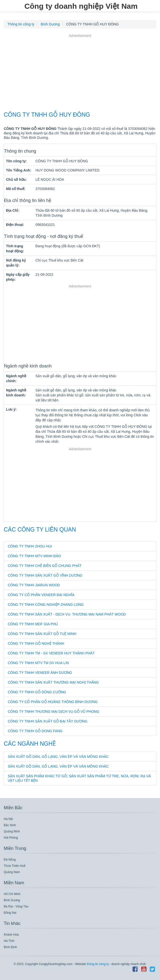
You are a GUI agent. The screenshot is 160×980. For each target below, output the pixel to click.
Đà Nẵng (10, 860)
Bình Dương (12, 900)
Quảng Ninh (12, 831)
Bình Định (10, 947)
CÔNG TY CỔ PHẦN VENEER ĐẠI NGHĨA (41, 595)
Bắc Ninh (10, 825)
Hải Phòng (11, 838)
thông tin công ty (98, 964)
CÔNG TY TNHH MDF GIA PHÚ (33, 624)
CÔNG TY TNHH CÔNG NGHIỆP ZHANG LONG (46, 605)
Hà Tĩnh (9, 941)
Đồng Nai (10, 913)
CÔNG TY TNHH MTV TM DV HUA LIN (38, 663)
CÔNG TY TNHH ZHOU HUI (30, 546)
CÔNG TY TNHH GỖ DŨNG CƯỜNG (37, 692)
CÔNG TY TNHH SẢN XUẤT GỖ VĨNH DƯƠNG (45, 575)
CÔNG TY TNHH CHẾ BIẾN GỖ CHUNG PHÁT (45, 566)
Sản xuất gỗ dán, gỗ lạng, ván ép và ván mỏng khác (58, 757)
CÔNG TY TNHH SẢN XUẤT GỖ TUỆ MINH (42, 634)
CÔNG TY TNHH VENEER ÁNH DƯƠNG (40, 673)
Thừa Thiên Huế (15, 866)
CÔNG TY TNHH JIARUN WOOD (34, 585)
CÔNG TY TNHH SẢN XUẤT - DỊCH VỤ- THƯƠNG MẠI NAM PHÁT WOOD (67, 614)
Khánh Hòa (11, 935)
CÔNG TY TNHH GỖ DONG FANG (35, 731)
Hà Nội (8, 819)
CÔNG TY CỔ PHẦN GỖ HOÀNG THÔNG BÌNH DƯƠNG (53, 702)
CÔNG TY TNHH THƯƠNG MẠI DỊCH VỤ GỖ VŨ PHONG (53, 712)
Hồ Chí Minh (12, 894)
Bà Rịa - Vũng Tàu (16, 906)
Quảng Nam (12, 872)
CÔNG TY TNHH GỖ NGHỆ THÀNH (36, 643)
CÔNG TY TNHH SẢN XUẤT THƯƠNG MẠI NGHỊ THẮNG (53, 682)
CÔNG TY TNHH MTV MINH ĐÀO (34, 556)
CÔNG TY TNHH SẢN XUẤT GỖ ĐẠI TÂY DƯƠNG (48, 721)
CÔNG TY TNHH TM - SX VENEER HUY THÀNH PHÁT (51, 653)
